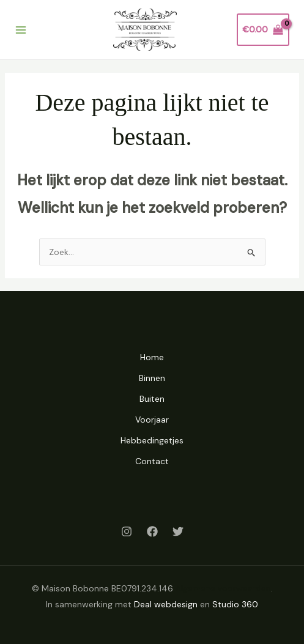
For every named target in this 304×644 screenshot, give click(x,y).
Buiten (152, 399)
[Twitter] (178, 531)
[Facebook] (152, 531)
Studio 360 (235, 604)
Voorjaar (152, 420)
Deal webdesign (166, 604)
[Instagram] (127, 531)
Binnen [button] (152, 378)
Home (152, 357)
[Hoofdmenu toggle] (21, 30)
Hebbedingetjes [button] (152, 440)
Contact (152, 461)
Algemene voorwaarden (223, 588)
